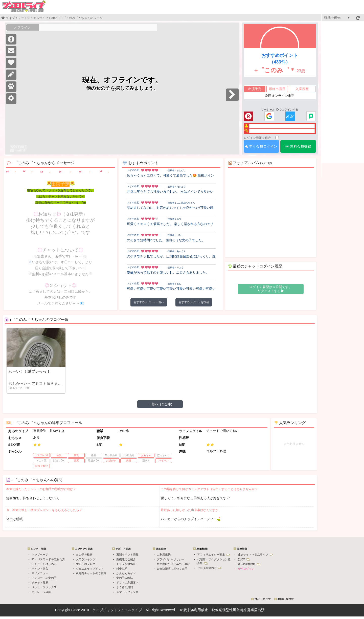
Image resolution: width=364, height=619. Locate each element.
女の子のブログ (86, 564)
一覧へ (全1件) (160, 404)
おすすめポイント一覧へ (149, 302)
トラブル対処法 (126, 564)
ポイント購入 (40, 569)
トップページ (40, 555)
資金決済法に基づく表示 (172, 569)
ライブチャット (105, 610)
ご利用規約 (164, 555)
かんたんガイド (126, 573)
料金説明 (122, 569)
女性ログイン (246, 569)
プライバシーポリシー (171, 559)
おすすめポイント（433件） (280, 59)
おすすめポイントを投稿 (194, 302)
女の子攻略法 (125, 578)
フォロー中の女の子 (44, 578)
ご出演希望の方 (209, 568)
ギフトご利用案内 (127, 583)
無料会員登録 (298, 146)
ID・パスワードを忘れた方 (48, 559)
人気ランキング (86, 559)
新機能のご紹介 (126, 559)
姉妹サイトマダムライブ (255, 555)
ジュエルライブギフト (90, 569)
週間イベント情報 (127, 555)
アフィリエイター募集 (213, 555)
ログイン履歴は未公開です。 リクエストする (271, 289)
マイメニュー (40, 573)
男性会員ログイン (261, 146)
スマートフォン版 (127, 592)
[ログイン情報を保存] (277, 138)
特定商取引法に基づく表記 (173, 564)
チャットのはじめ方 (44, 564)
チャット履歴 (40, 583)
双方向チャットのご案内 (91, 573)
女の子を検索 (84, 555)
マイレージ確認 (41, 592)
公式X (244, 559)
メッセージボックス (44, 587)
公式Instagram (249, 564)
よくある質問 (125, 587)
